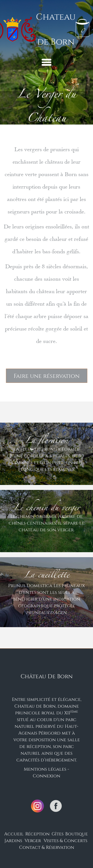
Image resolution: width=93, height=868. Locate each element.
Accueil (14, 834)
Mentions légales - (46, 769)
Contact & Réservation (47, 847)
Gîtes (58, 834)
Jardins (13, 840)
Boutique (77, 834)
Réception (37, 834)
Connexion (46, 776)
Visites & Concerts (65, 840)
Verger (33, 840)
